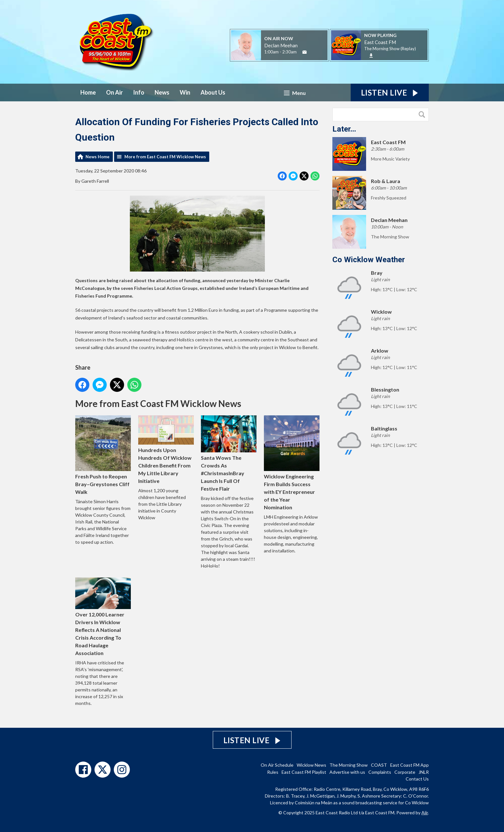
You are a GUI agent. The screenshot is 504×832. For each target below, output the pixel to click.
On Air (114, 92)
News (162, 92)
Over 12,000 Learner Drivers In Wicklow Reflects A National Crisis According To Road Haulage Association (103, 617)
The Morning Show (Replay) (390, 49)
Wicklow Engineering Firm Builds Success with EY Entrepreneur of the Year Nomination (292, 463)
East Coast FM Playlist (304, 772)
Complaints (380, 772)
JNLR (424, 772)
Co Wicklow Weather (369, 260)
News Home (98, 157)
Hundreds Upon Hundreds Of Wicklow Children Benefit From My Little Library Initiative (166, 449)
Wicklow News (311, 765)
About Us (213, 92)
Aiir (425, 813)
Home (88, 92)
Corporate (405, 772)
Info (139, 92)
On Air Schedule (277, 765)
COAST (379, 765)
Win (185, 92)
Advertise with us (347, 772)
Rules (273, 772)
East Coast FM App (410, 765)
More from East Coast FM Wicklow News (165, 157)
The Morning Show (349, 765)
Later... (344, 129)
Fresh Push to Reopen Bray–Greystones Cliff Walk (103, 455)
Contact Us (417, 779)
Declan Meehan (281, 45)
